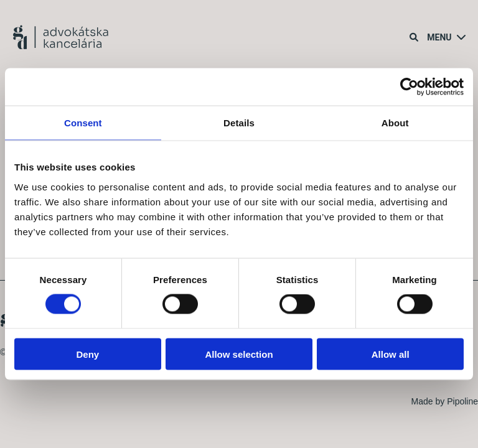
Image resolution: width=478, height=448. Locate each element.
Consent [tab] (83, 123)
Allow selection (239, 354)
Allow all (391, 354)
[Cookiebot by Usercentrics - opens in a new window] (409, 87)
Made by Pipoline (445, 401)
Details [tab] (239, 123)
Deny (87, 354)
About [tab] (395, 123)
